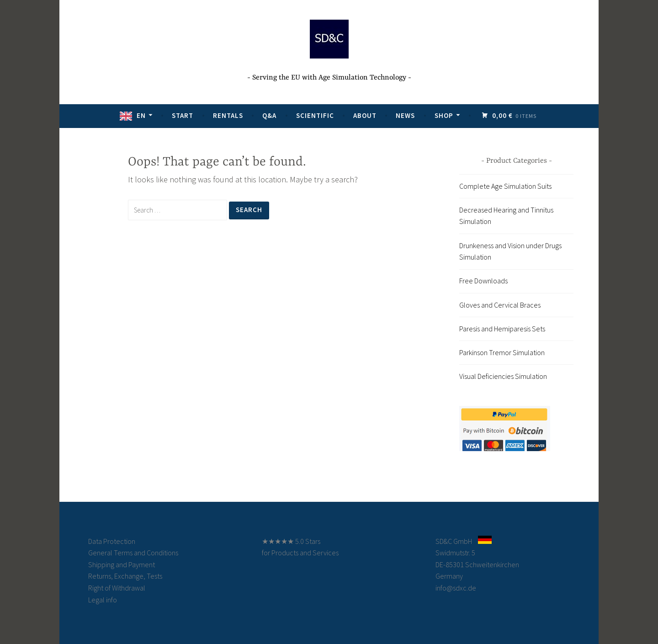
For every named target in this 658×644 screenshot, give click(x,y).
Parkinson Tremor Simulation (502, 352)
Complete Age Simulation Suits (505, 186)
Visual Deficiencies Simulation (503, 376)
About (365, 115)
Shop (444, 115)
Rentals (228, 115)
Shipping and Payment (122, 564)
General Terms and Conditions (133, 553)
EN (141, 115)
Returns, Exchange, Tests (125, 576)
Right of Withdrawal (117, 588)
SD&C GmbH (454, 541)
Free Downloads (483, 281)
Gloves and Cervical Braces (500, 305)
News (405, 115)
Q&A (269, 115)
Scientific (315, 115)
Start (183, 115)
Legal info (103, 600)
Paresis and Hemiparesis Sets (502, 329)
